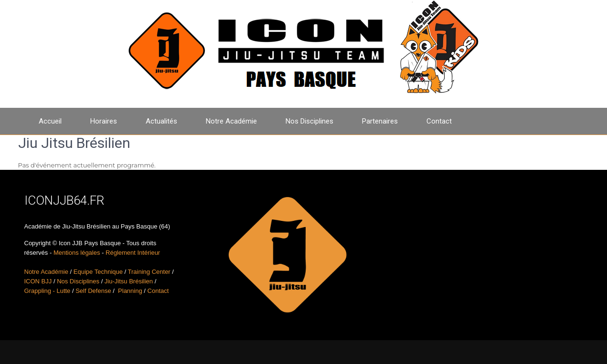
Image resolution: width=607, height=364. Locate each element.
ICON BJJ (38, 281)
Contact (439, 121)
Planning (130, 291)
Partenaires (380, 121)
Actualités (161, 121)
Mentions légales (77, 253)
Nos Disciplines (309, 121)
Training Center (149, 272)
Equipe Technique (98, 272)
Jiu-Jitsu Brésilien (129, 281)
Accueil (50, 121)
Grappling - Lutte (48, 291)
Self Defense (93, 291)
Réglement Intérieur (133, 253)
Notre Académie (231, 121)
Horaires (104, 121)
